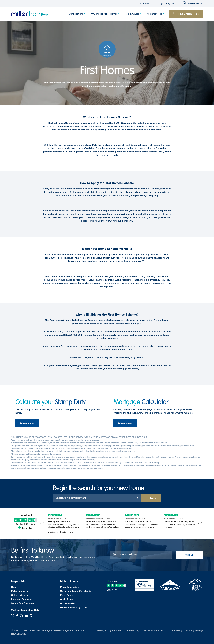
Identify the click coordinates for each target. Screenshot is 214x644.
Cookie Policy (175, 630)
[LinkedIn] (31, 617)
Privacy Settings (195, 630)
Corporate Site (68, 603)
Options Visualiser (20, 595)
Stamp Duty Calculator (23, 603)
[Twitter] (12, 617)
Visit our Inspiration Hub (25, 610)
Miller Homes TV (20, 591)
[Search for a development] (97, 498)
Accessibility (133, 630)
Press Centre (67, 595)
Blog (13, 587)
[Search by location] (137, 498)
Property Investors (70, 587)
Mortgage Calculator (22, 599)
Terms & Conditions (154, 630)
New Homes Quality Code (73, 607)
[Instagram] (21, 617)
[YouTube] (26, 617)
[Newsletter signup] (141, 555)
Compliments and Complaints (75, 591)
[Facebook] (17, 617)
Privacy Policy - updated (109, 630)
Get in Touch (66, 599)
